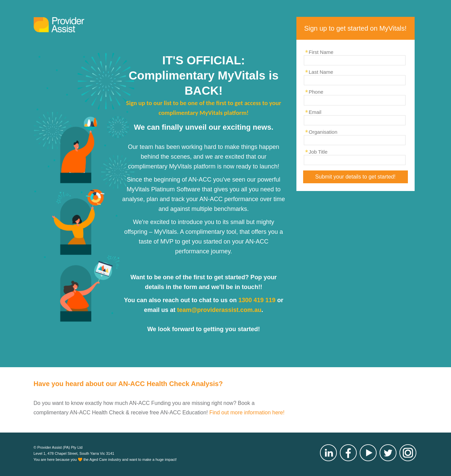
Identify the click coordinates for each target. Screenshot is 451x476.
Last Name (321, 72)
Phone (316, 92)
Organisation (323, 132)
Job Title (318, 152)
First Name (321, 52)
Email (315, 112)
